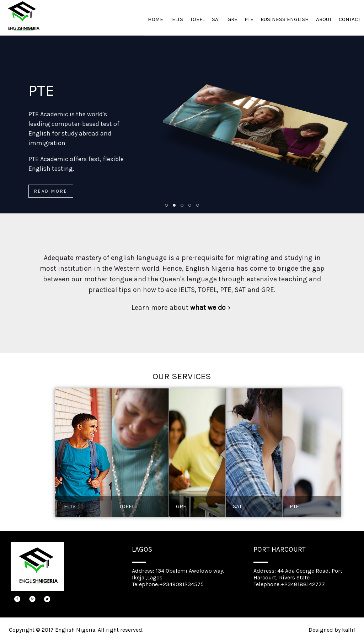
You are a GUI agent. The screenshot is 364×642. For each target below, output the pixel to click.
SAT (216, 19)
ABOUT (324, 19)
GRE (232, 19)
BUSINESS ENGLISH (285, 19)
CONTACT (350, 19)
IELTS (177, 19)
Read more (51, 191)
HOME (156, 19)
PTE (249, 19)
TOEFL (197, 19)
